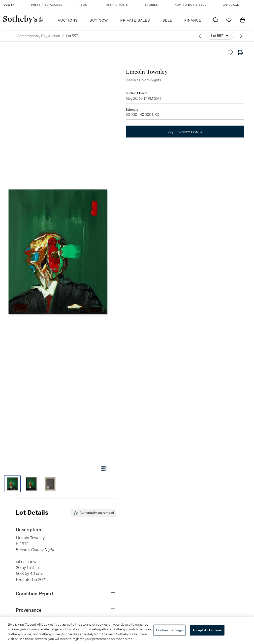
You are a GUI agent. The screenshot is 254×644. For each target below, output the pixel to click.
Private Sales (135, 20)
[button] (58, 252)
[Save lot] (230, 53)
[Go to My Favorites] (229, 20)
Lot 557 (72, 36)
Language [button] (231, 5)
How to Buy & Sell (190, 5)
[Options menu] (221, 36)
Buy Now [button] (99, 20)
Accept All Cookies (207, 630)
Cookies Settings (169, 630)
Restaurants (117, 5)
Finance (193, 20)
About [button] (84, 5)
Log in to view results (185, 132)
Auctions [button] (68, 20)
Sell (167, 20)
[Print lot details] (240, 53)
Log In (9, 5)
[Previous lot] (200, 36)
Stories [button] (151, 5)
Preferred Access (47, 5)
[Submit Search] (216, 20)
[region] (127, 631)
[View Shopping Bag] (242, 20)
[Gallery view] (104, 469)
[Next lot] (241, 36)
